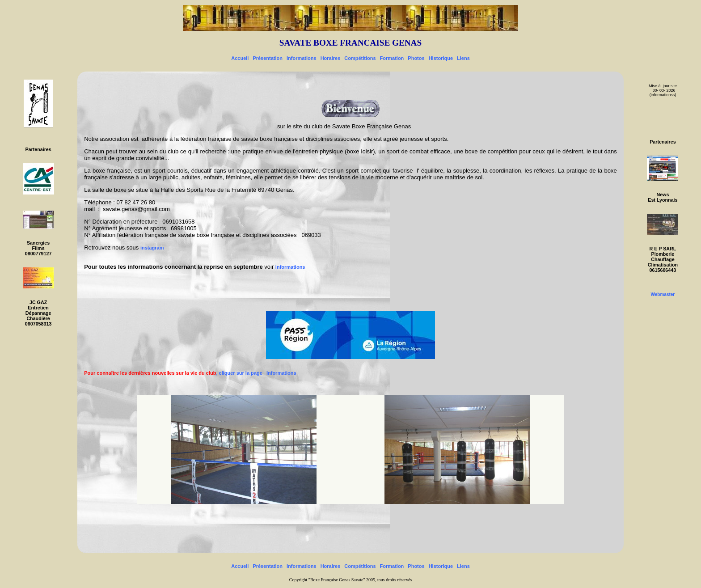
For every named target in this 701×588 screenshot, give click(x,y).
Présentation (268, 58)
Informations (302, 58)
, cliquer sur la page (175, 373)
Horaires (331, 58)
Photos (416, 58)
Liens (463, 58)
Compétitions (360, 58)
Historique (441, 58)
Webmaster (663, 294)
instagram (152, 248)
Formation (392, 58)
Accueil (240, 58)
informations (290, 267)
